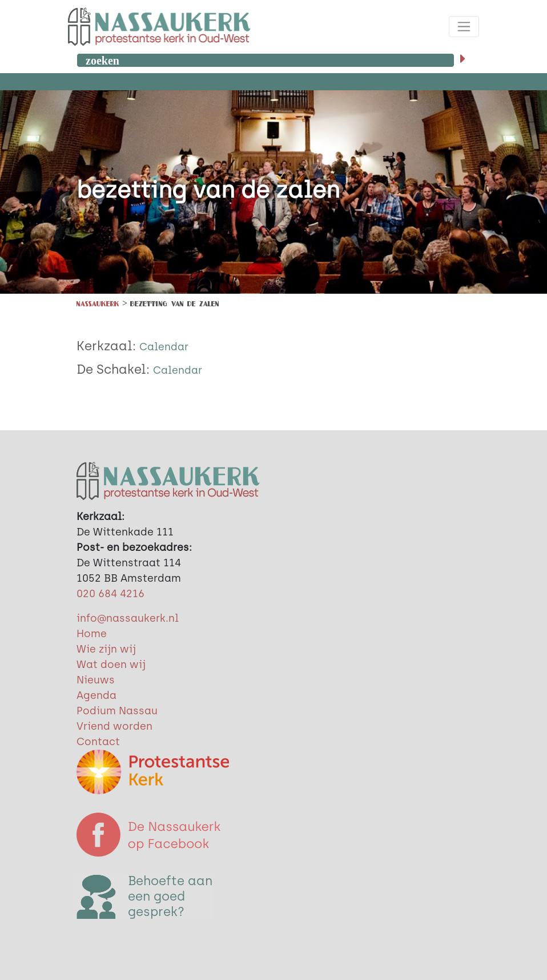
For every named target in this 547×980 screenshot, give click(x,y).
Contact (98, 742)
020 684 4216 (110, 594)
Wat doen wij (111, 665)
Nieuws (96, 680)
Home (92, 634)
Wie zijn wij (106, 649)
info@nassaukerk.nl (128, 618)
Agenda (96, 695)
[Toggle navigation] (464, 27)
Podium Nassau (117, 711)
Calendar (164, 347)
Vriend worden (114, 726)
